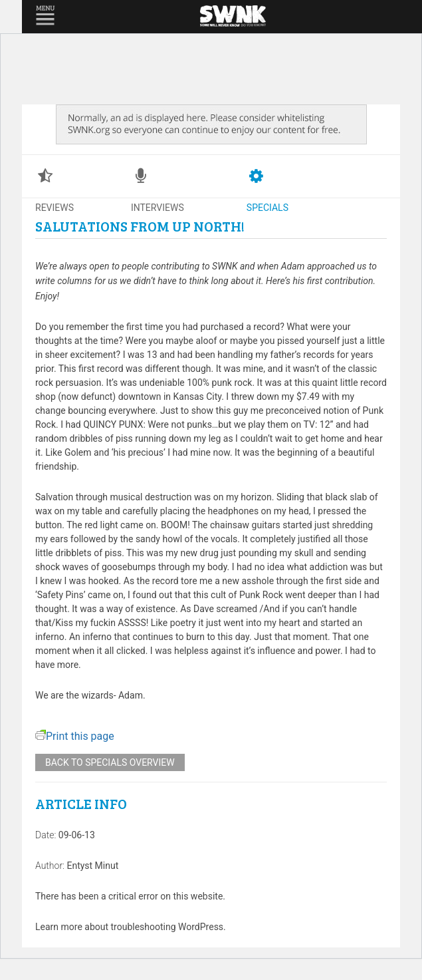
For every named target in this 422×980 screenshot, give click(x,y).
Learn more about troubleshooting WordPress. (131, 927)
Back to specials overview (110, 762)
